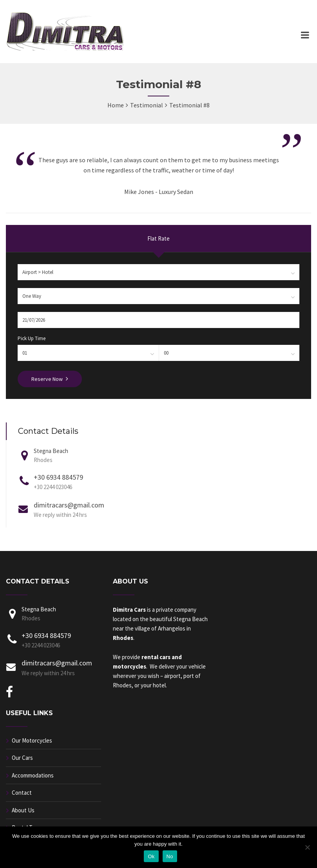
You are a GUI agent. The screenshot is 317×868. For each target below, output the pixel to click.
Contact (22, 793)
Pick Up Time (32, 338)
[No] (307, 847)
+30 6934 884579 (58, 477)
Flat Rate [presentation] (158, 238)
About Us (23, 810)
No (170, 856)
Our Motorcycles (32, 740)
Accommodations (33, 775)
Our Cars (22, 758)
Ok (151, 856)
